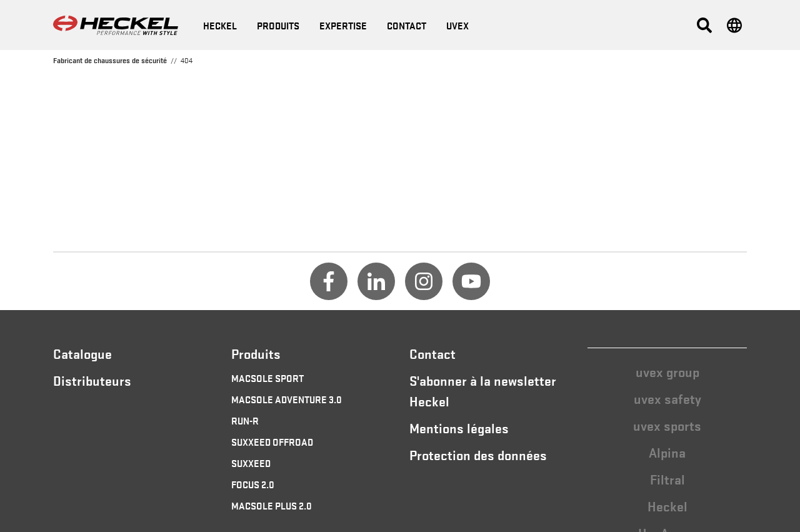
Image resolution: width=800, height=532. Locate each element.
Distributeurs (92, 380)
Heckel (667, 506)
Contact (432, 353)
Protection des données (478, 454)
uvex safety (667, 398)
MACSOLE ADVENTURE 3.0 (287, 399)
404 (187, 60)
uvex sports (667, 425)
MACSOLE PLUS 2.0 (272, 505)
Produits (278, 25)
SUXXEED (251, 463)
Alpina (667, 452)
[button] (704, 25)
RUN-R (245, 420)
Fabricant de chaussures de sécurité (110, 60)
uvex (457, 25)
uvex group (667, 371)
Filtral (667, 479)
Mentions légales (459, 428)
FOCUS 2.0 (253, 484)
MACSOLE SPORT (267, 378)
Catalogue (82, 353)
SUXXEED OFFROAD (272, 441)
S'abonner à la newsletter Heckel (483, 390)
